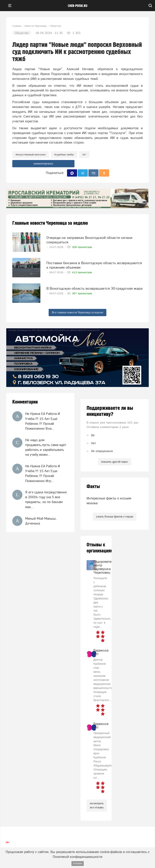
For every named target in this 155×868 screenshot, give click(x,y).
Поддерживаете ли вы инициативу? (110, 411)
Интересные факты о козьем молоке (109, 501)
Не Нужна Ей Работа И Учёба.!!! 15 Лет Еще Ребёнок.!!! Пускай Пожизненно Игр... (43, 473)
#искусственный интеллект (31, 154)
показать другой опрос (115, 462)
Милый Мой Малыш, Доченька (41, 521)
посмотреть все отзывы (97, 805)
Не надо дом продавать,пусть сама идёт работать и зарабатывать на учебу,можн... (46, 447)
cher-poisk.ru (78, 6)
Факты (93, 487)
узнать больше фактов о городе (115, 517)
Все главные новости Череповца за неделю (78, 312)
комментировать (43, 164)
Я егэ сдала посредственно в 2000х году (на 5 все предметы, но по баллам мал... (46, 500)
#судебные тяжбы (64, 154)
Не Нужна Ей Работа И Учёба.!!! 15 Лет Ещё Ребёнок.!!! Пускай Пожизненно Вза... (43, 421)
